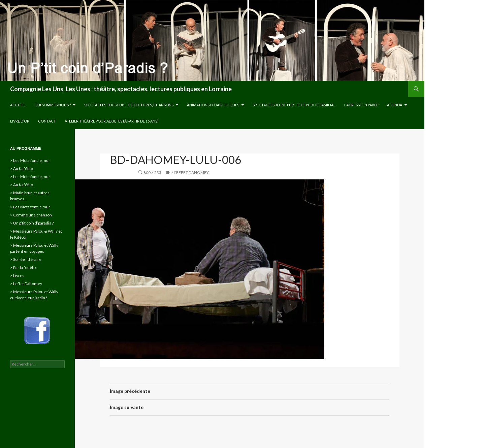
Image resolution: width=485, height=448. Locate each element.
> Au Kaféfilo (22, 168)
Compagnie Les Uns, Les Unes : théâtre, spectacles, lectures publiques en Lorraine (121, 89)
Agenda (395, 105)
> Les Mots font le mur (30, 160)
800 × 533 (152, 173)
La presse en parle (361, 105)
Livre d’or (20, 121)
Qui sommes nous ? (53, 105)
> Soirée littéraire (26, 259)
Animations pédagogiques (213, 105)
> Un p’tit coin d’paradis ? (32, 223)
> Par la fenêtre (24, 267)
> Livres (17, 275)
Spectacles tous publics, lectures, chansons (129, 105)
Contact (47, 121)
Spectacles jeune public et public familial (294, 105)
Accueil (18, 105)
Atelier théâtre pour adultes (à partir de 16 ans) (112, 121)
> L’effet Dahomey (190, 173)
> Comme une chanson (31, 215)
